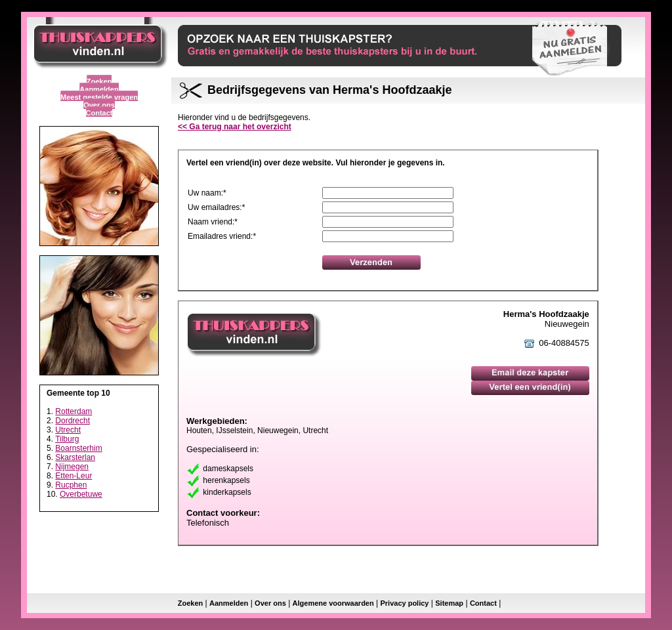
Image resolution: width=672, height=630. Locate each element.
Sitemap (449, 603)
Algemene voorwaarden (333, 603)
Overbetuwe (81, 494)
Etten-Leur (73, 476)
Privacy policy (404, 603)
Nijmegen (72, 467)
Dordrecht (73, 421)
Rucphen (71, 485)
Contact (99, 113)
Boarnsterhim (78, 448)
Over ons (99, 105)
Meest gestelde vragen (99, 97)
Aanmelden (99, 89)
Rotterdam (73, 411)
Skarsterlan (75, 457)
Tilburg (67, 439)
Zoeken (99, 81)
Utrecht (68, 430)
